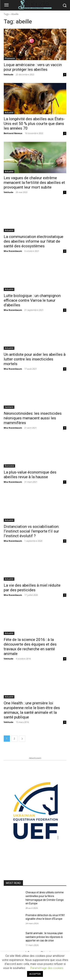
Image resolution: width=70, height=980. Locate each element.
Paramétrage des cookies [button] (47, 968)
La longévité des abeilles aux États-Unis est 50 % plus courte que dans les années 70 (34, 124)
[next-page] (22, 739)
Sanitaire (9, 407)
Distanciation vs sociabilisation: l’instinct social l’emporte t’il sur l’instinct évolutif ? (31, 531)
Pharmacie (10, 58)
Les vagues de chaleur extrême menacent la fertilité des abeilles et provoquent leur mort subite (34, 183)
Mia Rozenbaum (13, 251)
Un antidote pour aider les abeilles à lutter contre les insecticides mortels (35, 359)
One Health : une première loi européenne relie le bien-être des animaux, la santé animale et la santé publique (32, 710)
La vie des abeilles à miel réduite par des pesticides (32, 588)
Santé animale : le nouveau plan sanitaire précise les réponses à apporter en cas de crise (44, 937)
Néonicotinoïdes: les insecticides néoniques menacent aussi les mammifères (33, 418)
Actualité (9, 113)
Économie (9, 466)
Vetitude (8, 74)
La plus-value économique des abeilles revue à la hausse (30, 475)
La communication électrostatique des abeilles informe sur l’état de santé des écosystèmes (34, 241)
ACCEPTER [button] (35, 974)
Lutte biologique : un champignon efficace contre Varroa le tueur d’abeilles (32, 300)
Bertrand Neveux (13, 133)
